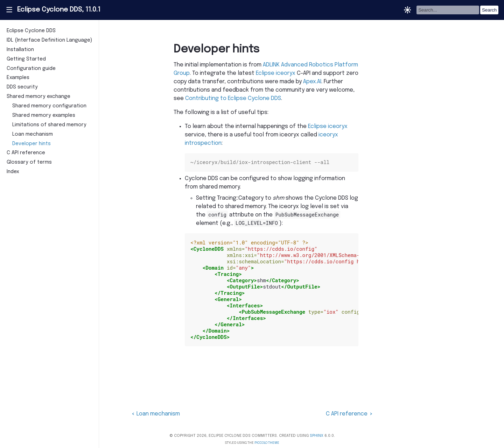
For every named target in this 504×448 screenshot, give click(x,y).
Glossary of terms (29, 162)
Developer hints (31, 144)
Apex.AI (312, 82)
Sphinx (317, 436)
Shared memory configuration (49, 106)
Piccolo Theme (267, 443)
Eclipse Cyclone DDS (31, 31)
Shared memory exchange (38, 97)
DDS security (22, 87)
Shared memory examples (44, 115)
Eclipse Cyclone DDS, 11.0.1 (59, 10)
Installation (20, 50)
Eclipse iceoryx (276, 73)
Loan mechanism (33, 134)
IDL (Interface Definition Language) (49, 40)
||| (9, 10)
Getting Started (26, 59)
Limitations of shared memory (49, 125)
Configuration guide (31, 69)
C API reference (26, 153)
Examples (18, 78)
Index (13, 172)
